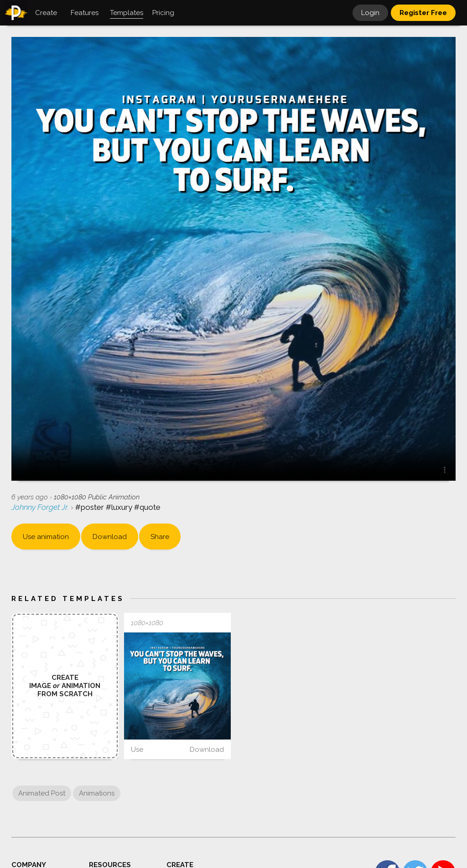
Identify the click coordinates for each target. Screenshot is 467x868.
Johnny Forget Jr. (41, 507)
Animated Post (42, 793)
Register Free (423, 13)
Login (370, 13)
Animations (97, 793)
